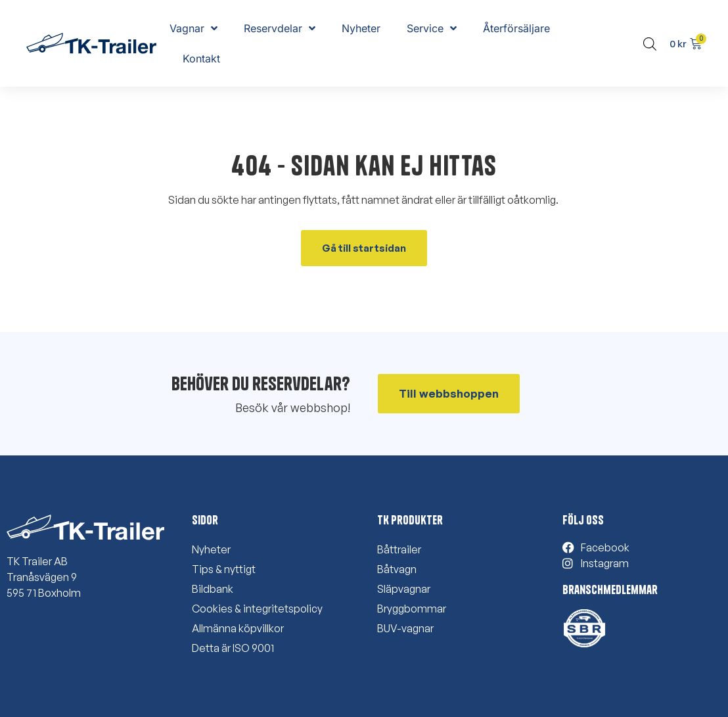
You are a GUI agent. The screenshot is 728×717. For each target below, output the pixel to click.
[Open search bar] (650, 44)
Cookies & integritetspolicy (257, 609)
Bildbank (213, 589)
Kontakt (201, 58)
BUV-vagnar (405, 628)
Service (432, 28)
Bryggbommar (412, 609)
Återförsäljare (516, 28)
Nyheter (361, 28)
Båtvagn (397, 569)
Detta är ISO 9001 (233, 648)
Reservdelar (280, 28)
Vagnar (193, 28)
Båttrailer (399, 549)
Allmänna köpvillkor (238, 628)
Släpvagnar (404, 589)
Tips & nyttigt (224, 569)
